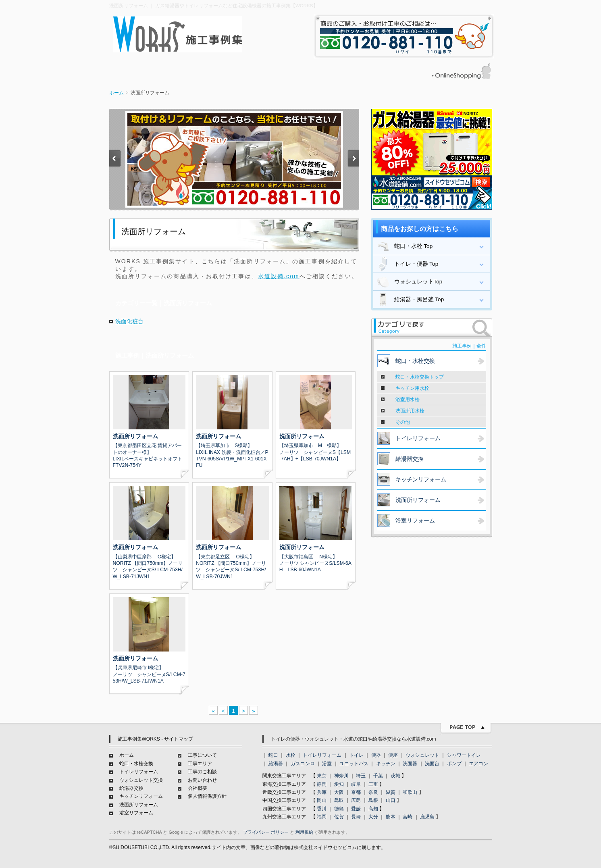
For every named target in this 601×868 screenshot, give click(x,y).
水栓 (291, 755)
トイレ (356, 755)
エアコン (478, 764)
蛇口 (273, 755)
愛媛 (356, 809)
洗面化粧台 (129, 322)
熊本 (391, 817)
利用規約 (304, 832)
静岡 (322, 784)
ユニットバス (354, 764)
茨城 (395, 776)
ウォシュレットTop (409, 282)
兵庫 (322, 792)
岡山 (322, 800)
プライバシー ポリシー (266, 832)
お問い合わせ (202, 780)
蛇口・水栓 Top (404, 246)
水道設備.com (279, 276)
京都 (356, 792)
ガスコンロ (303, 764)
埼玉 (361, 776)
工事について (202, 755)
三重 (373, 784)
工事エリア (200, 764)
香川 (322, 809)
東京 (322, 776)
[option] (234, 159)
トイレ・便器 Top (407, 264)
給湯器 (276, 764)
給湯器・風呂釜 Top (410, 300)
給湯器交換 (131, 788)
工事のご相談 (202, 772)
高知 (373, 809)
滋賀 (391, 792)
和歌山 (410, 792)
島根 (373, 800)
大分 (373, 817)
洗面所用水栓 (410, 411)
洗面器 (410, 764)
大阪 (339, 792)
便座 (393, 755)
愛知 (339, 784)
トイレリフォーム (139, 772)
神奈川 (341, 776)
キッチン (386, 764)
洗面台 (432, 764)
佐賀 (339, 817)
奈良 (373, 792)
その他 (403, 422)
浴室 (327, 764)
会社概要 (198, 788)
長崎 (356, 817)
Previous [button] (115, 160)
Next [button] (353, 160)
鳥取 (339, 800)
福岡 (322, 817)
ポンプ (454, 764)
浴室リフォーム (136, 813)
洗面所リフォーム (139, 805)
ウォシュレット (422, 755)
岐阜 (356, 784)
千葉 (378, 776)
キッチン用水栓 (412, 388)
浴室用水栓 (408, 400)
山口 (391, 800)
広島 (356, 800)
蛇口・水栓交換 (136, 764)
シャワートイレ (464, 755)
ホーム (116, 93)
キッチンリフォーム (141, 796)
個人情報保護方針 (207, 796)
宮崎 (408, 817)
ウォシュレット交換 (141, 780)
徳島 (339, 809)
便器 (376, 755)
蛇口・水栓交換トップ (420, 377)
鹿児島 (427, 817)
